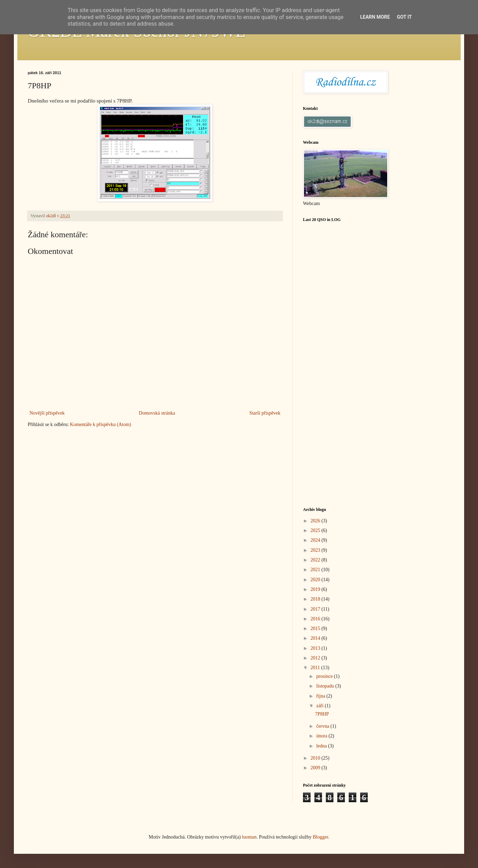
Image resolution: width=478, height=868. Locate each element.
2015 (316, 628)
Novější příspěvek (47, 413)
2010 (316, 758)
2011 (316, 668)
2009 (316, 768)
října (321, 696)
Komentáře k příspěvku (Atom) (101, 424)
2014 (316, 638)
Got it (404, 17)
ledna (322, 746)
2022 (316, 560)
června (323, 726)
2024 (316, 540)
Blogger (320, 837)
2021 (316, 570)
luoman (249, 837)
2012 (316, 658)
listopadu (326, 686)
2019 (316, 589)
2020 (316, 580)
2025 (316, 530)
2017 (316, 609)
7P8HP (322, 714)
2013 (316, 648)
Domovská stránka (157, 413)
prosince (325, 676)
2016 (316, 619)
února (322, 736)
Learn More (375, 17)
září (320, 706)
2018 (316, 599)
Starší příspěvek (265, 413)
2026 (316, 521)
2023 (316, 550)
